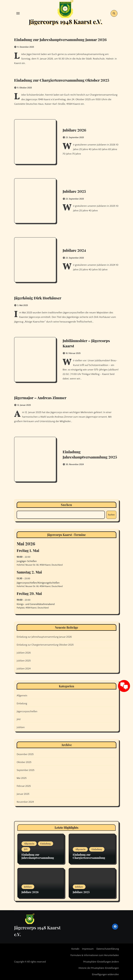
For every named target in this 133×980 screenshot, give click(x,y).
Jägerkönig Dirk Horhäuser (40, 298)
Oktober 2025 (24, 762)
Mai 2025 (22, 778)
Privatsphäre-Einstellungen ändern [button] (101, 962)
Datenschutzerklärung (108, 949)
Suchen (66, 505)
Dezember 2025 (25, 754)
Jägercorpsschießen (27, 711)
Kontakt (75, 949)
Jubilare (21, 727)
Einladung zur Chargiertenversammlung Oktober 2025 (66, 80)
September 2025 (25, 770)
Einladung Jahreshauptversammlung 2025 (86, 454)
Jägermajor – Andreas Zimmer (42, 398)
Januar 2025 (23, 794)
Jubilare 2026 (75, 130)
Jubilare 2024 (75, 250)
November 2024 (25, 802)
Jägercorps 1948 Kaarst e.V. (66, 21)
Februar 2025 (24, 786)
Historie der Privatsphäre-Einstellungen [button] (99, 968)
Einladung (22, 704)
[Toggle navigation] (18, 13)
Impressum (88, 949)
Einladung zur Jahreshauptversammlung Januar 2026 (64, 39)
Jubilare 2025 (75, 191)
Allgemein (22, 696)
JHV (19, 719)
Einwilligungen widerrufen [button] (105, 974)
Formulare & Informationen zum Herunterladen (95, 955)
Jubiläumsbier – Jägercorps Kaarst (88, 343)
